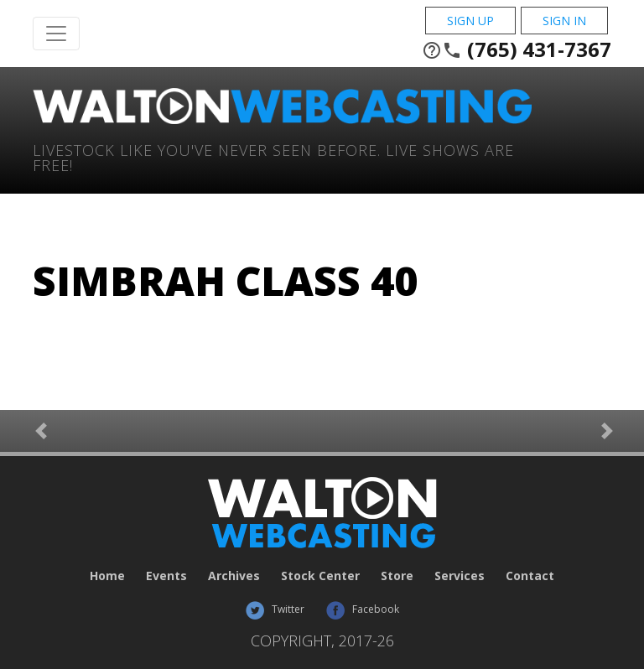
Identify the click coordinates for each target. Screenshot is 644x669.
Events (166, 576)
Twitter (275, 609)
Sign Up (470, 21)
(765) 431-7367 (517, 49)
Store (397, 576)
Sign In (564, 21)
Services (460, 576)
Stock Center (320, 576)
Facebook (362, 609)
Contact (530, 576)
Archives (234, 576)
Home (107, 576)
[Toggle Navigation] (56, 34)
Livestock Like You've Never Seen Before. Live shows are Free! (273, 156)
